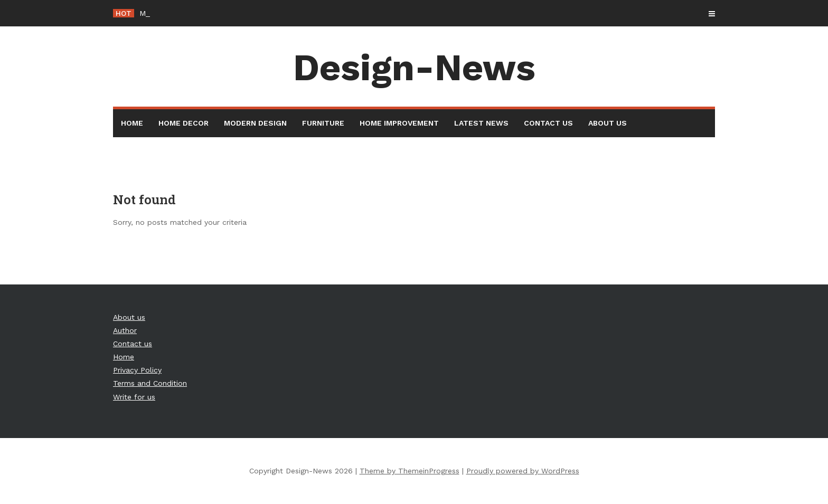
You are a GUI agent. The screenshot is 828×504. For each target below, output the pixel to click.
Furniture (323, 123)
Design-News (414, 68)
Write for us (134, 397)
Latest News (481, 123)
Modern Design (255, 123)
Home (132, 123)
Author (125, 330)
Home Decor (184, 123)
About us (608, 123)
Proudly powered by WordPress (523, 471)
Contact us (548, 123)
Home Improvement (399, 123)
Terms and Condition (150, 383)
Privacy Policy (137, 370)
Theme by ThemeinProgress (410, 471)
